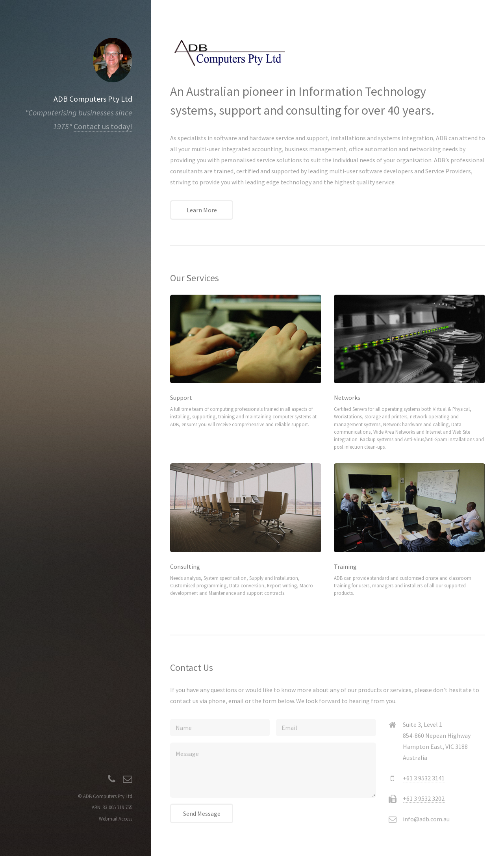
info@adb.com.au (426, 819)
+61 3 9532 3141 (424, 778)
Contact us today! (103, 126)
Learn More (202, 210)
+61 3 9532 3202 (424, 798)
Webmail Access (116, 819)
